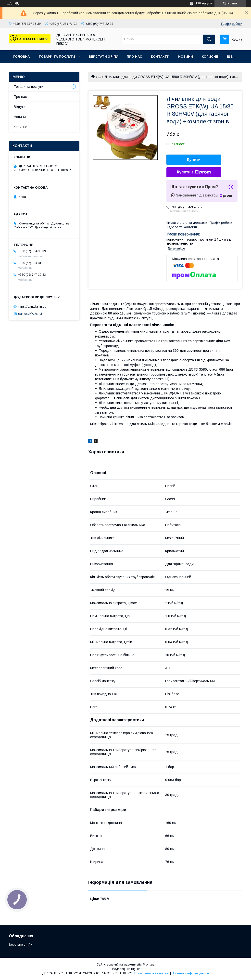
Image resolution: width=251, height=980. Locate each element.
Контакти (160, 57)
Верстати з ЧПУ (103, 57)
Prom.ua (149, 965)
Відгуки (20, 107)
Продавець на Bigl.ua (125, 969)
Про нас (134, 57)
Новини (186, 57)
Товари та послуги (57, 57)
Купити (194, 160)
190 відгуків (204, 3)
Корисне (210, 57)
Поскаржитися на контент (152, 973)
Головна (21, 57)
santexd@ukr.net (30, 314)
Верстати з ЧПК (21, 945)
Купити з (194, 172)
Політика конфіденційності (190, 973)
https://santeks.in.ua (32, 307)
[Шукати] (209, 39)
